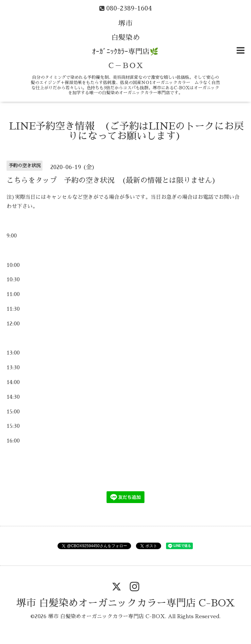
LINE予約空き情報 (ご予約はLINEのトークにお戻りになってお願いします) (126, 131)
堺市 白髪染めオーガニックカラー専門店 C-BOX (126, 603)
